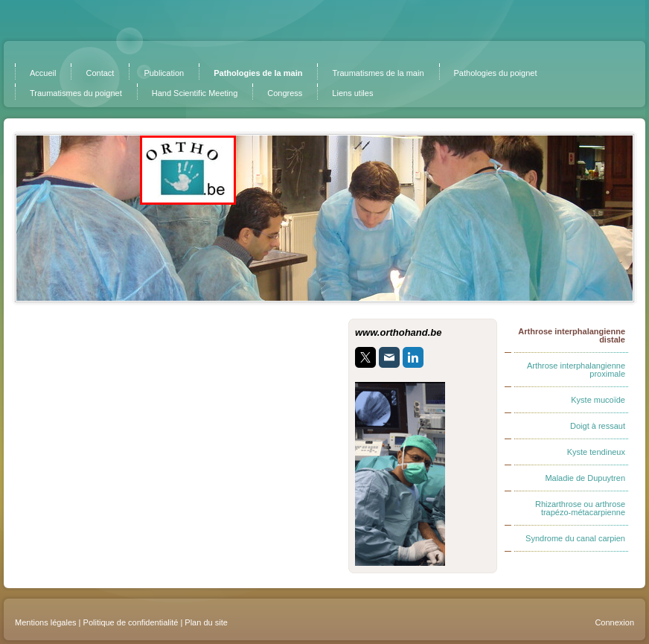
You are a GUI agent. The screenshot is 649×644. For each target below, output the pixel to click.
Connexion (614, 622)
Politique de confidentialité (131, 622)
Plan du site (206, 622)
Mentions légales (46, 622)
